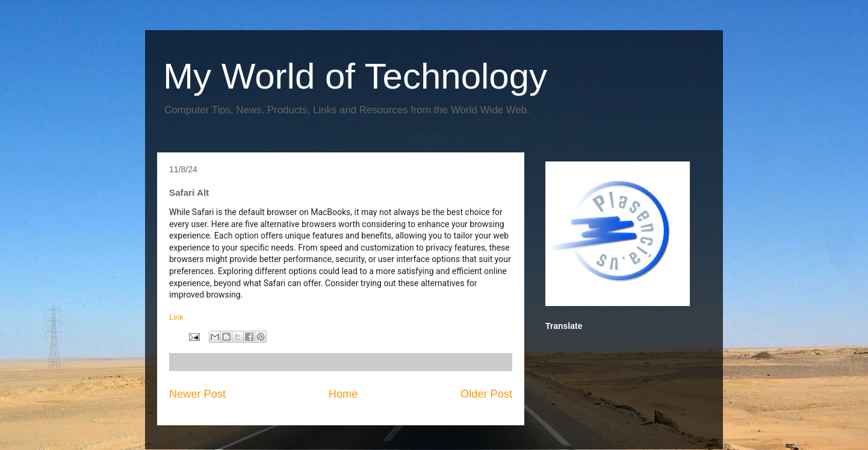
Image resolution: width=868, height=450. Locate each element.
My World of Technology (355, 76)
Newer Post (197, 394)
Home (343, 394)
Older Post (486, 394)
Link (177, 317)
